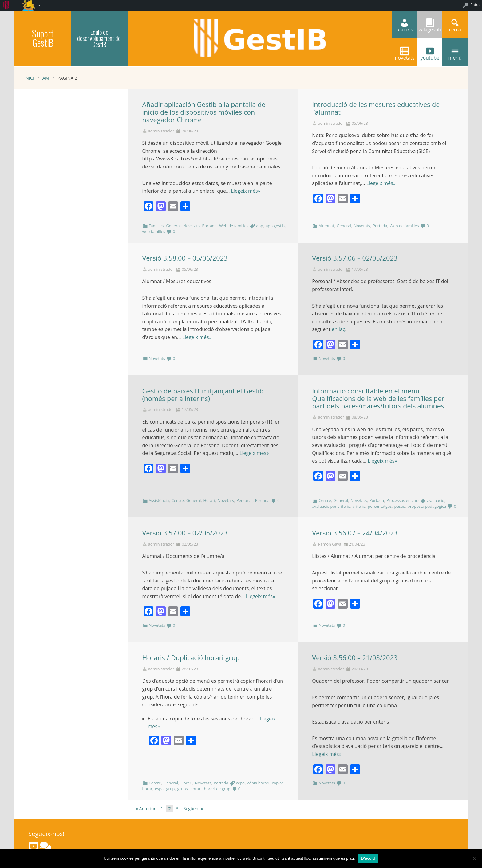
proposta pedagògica (427, 506)
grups (183, 789)
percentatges (380, 506)
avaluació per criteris (331, 506)
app (260, 226)
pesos (400, 506)
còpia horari (258, 783)
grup (170, 789)
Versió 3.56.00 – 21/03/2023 (355, 658)
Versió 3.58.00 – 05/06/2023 (185, 258)
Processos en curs (403, 500)
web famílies (154, 231)
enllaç (338, 329)
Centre (178, 500)
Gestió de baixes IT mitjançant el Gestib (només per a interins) (203, 395)
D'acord (368, 858)
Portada (209, 226)
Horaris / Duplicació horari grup (191, 658)
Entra (475, 5)
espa (159, 789)
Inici (29, 78)
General (174, 226)
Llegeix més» (245, 191)
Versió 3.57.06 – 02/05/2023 (355, 258)
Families (156, 226)
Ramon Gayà (330, 544)
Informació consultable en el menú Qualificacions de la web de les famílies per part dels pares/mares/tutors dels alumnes (378, 398)
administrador (161, 131)
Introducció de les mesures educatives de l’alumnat (376, 108)
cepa (240, 783)
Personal (244, 500)
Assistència (159, 500)
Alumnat (326, 226)
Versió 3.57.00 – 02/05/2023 (185, 533)
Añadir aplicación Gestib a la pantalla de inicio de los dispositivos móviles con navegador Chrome (204, 112)
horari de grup (217, 789)
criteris (359, 506)
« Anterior (146, 809)
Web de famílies (234, 226)
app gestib (275, 226)
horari (196, 789)
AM (46, 78)
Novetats (191, 226)
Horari (209, 500)
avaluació (436, 500)
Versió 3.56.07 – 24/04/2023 (355, 533)
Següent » (193, 809)
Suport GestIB (43, 38)
